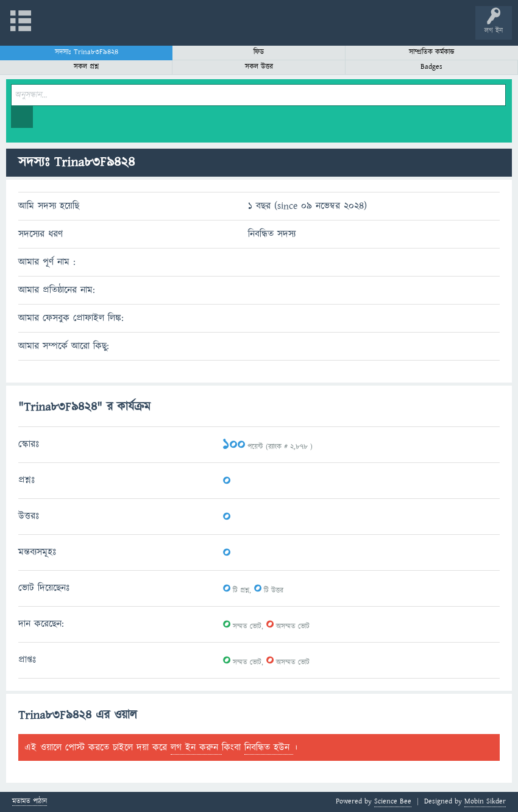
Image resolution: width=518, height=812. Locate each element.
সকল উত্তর (259, 67)
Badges (431, 67)
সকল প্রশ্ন (86, 67)
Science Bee (393, 801)
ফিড (259, 52)
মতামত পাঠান (30, 802)
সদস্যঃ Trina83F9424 (87, 52)
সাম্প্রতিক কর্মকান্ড (432, 52)
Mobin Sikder (485, 801)
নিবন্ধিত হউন (269, 747)
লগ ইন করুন (196, 747)
